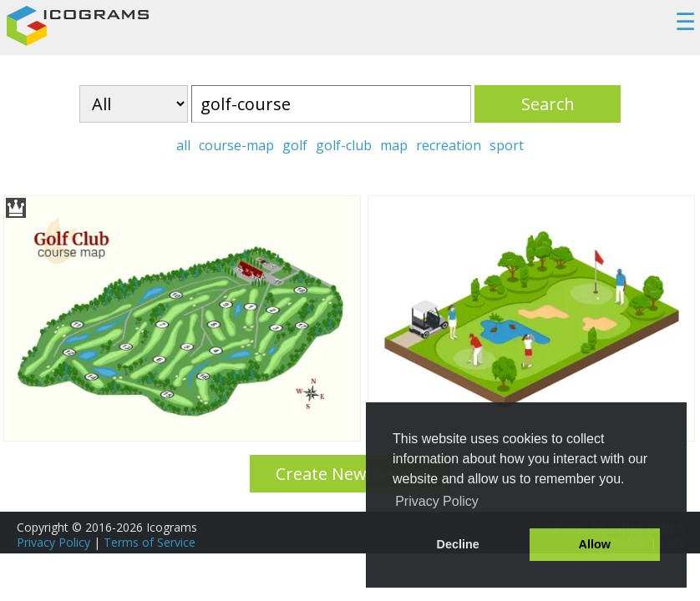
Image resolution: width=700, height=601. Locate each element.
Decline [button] (458, 544)
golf (295, 145)
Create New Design (350, 474)
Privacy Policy (53, 542)
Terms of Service (150, 542)
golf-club (344, 145)
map (394, 145)
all (183, 145)
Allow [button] (595, 544)
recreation (449, 145)
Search (548, 104)
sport (507, 145)
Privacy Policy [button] (437, 501)
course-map (236, 145)
